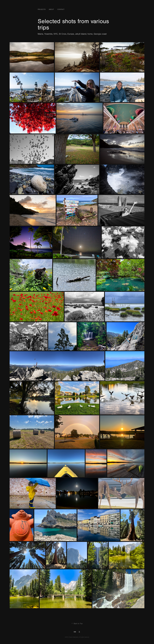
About (51, 9)
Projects (42, 9)
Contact (61, 9)
